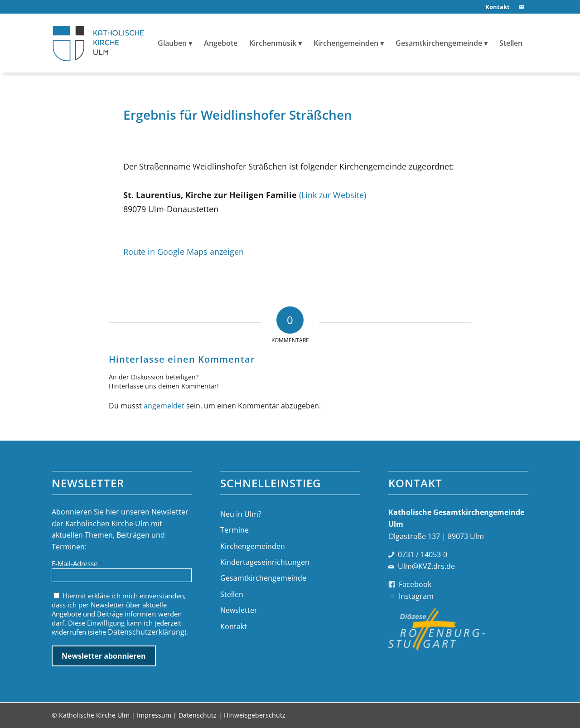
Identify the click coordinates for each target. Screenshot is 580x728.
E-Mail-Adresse (77, 563)
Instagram (416, 596)
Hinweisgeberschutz (255, 715)
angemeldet (164, 406)
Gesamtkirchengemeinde (263, 578)
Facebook (415, 584)
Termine (234, 530)
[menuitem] (495, 7)
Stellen (232, 594)
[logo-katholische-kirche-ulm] (99, 43)
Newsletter (239, 610)
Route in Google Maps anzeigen (184, 251)
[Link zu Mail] (522, 7)
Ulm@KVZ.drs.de (426, 566)
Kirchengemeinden (253, 546)
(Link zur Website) (333, 195)
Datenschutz (198, 715)
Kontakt (234, 626)
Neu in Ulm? (241, 514)
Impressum (154, 715)
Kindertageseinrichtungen (265, 562)
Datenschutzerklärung (146, 632)
